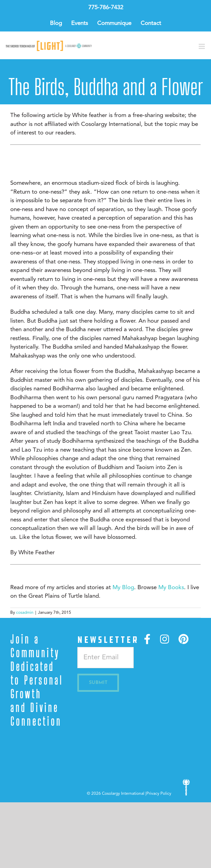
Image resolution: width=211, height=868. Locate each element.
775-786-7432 (106, 8)
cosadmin (25, 613)
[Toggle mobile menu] (202, 46)
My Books (171, 588)
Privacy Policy (159, 794)
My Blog (123, 588)
